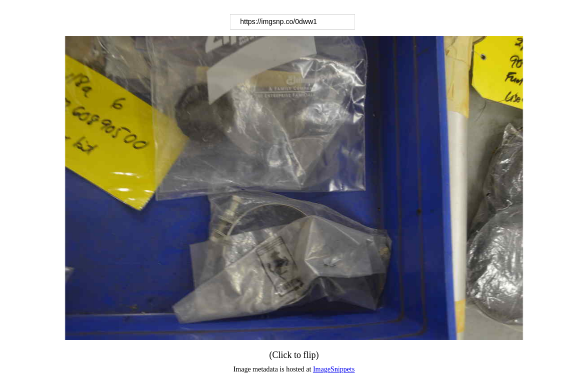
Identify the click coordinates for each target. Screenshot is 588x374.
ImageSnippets (334, 369)
